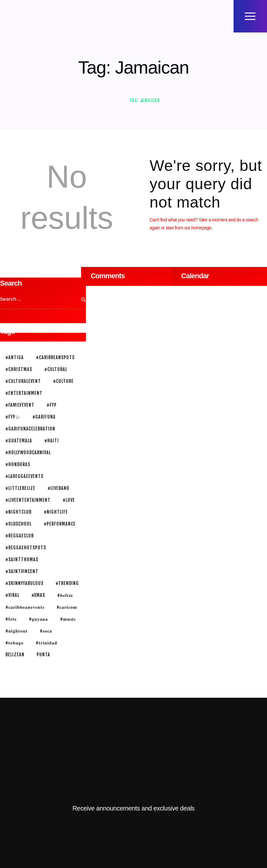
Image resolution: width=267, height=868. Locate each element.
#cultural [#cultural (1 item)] (56, 369)
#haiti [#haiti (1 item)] (52, 441)
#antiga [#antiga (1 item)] (15, 357)
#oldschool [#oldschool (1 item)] (18, 524)
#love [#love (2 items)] (69, 500)
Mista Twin (106, 743)
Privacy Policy (150, 750)
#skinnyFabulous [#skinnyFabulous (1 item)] (24, 583)
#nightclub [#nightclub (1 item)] (18, 512)
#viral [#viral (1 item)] (12, 595)
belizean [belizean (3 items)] (15, 655)
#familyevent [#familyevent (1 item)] (20, 405)
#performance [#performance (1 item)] (60, 524)
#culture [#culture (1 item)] (63, 381)
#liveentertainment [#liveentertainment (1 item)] (28, 500)
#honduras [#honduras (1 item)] (18, 464)
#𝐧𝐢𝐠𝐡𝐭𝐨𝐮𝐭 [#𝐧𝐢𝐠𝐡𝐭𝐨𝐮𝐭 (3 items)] (17, 631)
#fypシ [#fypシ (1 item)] (13, 417)
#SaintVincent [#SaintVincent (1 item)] (22, 571)
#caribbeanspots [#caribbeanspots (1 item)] (55, 357)
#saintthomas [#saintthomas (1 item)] (22, 559)
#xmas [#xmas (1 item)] (38, 595)
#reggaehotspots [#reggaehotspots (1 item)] (26, 548)
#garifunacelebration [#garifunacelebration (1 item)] (30, 429)
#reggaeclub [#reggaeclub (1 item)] (20, 536)
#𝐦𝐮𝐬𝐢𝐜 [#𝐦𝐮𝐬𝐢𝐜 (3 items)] (68, 619)
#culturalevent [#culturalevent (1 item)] (23, 381)
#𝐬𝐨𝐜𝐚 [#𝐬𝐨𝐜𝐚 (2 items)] (46, 631)
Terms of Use (116, 750)
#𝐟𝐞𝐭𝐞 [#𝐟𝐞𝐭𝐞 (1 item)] (11, 619)
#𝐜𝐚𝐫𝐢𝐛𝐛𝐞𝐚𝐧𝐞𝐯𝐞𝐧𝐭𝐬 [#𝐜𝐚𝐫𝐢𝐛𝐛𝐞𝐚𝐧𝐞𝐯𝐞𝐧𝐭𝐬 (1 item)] (25, 607)
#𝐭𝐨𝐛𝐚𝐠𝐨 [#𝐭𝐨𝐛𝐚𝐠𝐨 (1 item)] (14, 643)
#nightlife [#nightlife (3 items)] (56, 512)
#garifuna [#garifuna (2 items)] (44, 417)
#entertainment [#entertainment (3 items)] (24, 393)
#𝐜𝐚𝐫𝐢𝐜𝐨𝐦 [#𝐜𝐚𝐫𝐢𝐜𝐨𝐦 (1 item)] (67, 607)
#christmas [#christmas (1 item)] (19, 369)
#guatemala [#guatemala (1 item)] (19, 441)
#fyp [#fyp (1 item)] (52, 405)
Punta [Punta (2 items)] (43, 655)
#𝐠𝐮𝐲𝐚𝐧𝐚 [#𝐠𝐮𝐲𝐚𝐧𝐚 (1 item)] (38, 619)
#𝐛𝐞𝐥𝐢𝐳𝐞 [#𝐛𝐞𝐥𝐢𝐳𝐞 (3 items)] (65, 595)
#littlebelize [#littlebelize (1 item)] (20, 488)
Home (114, 100)
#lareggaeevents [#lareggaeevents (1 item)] (24, 476)
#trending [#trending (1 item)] (67, 583)
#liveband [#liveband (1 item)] (58, 488)
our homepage (198, 228)
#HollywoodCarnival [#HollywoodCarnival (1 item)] (28, 452)
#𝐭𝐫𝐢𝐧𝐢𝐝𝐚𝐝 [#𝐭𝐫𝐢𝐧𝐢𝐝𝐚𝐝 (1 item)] (46, 643)
